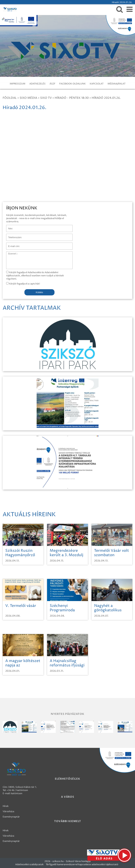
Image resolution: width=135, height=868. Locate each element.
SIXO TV (46, 98)
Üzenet (10, 253)
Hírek (6, 806)
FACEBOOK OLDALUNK (72, 84)
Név (9, 227)
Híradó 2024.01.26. (106, 98)
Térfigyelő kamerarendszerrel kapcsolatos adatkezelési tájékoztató (82, 864)
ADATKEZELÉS (37, 84)
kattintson (17, 793)
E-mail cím (12, 244)
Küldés (39, 292)
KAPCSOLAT (97, 84)
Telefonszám (13, 236)
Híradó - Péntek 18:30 (72, 98)
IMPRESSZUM (18, 84)
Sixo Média (28, 98)
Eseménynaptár (11, 817)
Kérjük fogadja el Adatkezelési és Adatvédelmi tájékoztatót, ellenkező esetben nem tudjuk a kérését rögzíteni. (35, 276)
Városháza (8, 811)
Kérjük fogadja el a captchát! (23, 284)
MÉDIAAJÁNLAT (117, 84)
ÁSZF (52, 84)
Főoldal (10, 98)
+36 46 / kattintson (17, 790)
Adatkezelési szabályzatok (29, 864)
